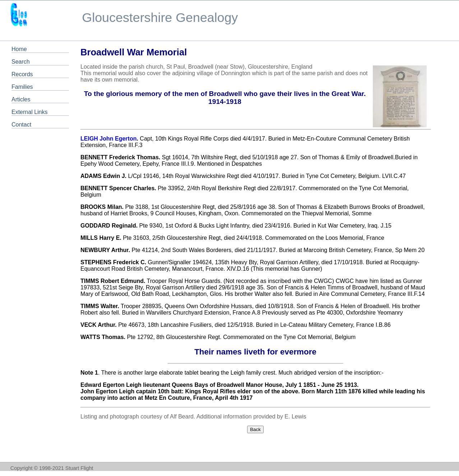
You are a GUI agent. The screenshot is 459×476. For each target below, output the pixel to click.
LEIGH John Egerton (108, 139)
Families (22, 87)
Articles (21, 99)
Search (21, 62)
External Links (30, 112)
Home (19, 49)
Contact (21, 125)
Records (22, 74)
